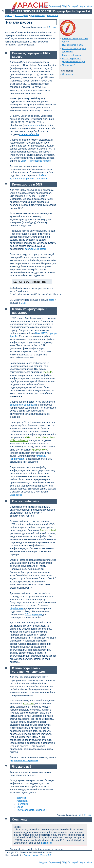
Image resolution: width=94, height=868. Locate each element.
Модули (43, 862)
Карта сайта (86, 6)
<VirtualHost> (19, 441)
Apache (9, 16)
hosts (51, 300)
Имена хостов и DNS (73, 45)
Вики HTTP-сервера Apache (36, 161)
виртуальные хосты (35, 249)
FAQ (64, 6)
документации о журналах (24, 760)
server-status (34, 125)
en (45, 27)
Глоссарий (73, 6)
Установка (22, 801)
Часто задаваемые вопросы (32, 810)
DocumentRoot (48, 530)
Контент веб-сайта (71, 55)
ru (55, 27)
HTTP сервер (21, 16)
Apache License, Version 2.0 (37, 855)
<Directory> (33, 437)
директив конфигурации (23, 405)
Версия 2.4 (53, 16)
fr (50, 27)
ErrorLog (28, 704)
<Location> (49, 437)
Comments (67, 74)
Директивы (54, 6)
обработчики (17, 608)
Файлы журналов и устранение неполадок (74, 60)
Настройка (22, 804)
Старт (20, 807)
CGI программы (33, 614)
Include (47, 372)
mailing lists (46, 843)
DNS (23, 303)
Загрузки (21, 798)
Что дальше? (69, 65)
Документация (37, 16)
